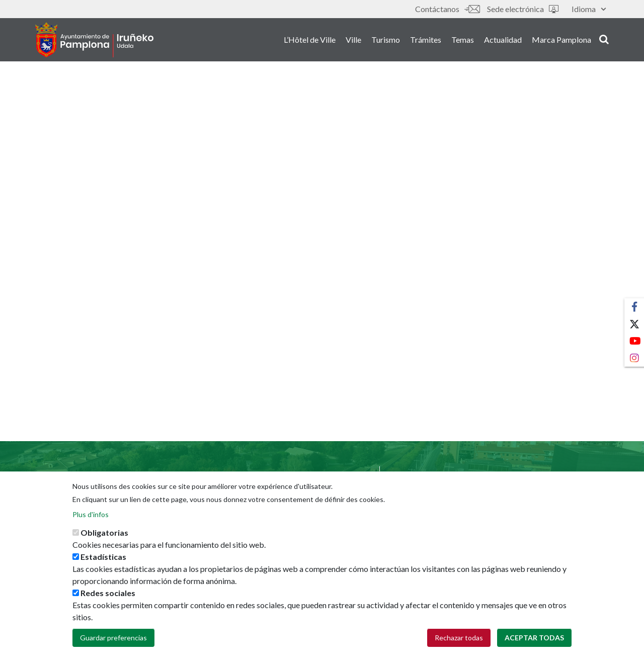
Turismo (386, 39)
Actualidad (503, 39)
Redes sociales (108, 603)
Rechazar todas (459, 648)
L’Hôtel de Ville (310, 39)
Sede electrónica (523, 9)
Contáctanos (447, 9)
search (604, 39)
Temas (463, 39)
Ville (353, 39)
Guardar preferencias (113, 648)
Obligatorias (104, 543)
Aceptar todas (534, 648)
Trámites (426, 39)
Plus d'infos (91, 524)
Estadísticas (103, 567)
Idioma (589, 9)
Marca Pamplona (561, 39)
